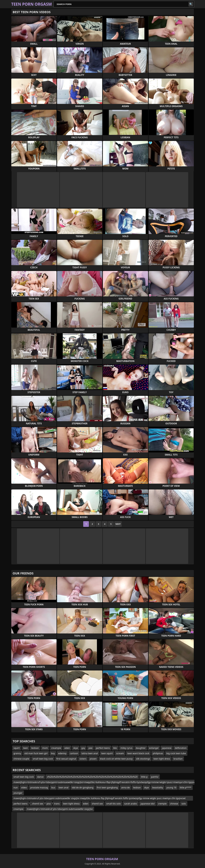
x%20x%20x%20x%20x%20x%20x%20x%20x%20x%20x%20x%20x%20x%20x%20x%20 (92, 777)
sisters (83, 759)
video (24, 788)
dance (40, 777)
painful (155, 777)
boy (53, 753)
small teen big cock (43, 759)
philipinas (158, 753)
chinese (174, 804)
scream (120, 753)
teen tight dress (162, 759)
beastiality (158, 788)
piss (49, 804)
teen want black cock (138, 753)
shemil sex (97, 804)
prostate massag (39, 788)
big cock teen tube (176, 753)
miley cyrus (126, 748)
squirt (17, 748)
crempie (162, 804)
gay (83, 748)
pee (90, 748)
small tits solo (114, 804)
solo (184, 804)
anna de (126, 788)
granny (17, 753)
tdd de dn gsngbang (83, 788)
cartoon (74, 753)
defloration (181, 748)
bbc (115, 748)
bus (53, 788)
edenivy (62, 753)
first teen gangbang (107, 788)
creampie (56, 748)
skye (76, 748)
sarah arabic (131, 804)
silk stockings (143, 759)
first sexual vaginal (66, 759)
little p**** (186, 788)
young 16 (171, 788)
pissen (93, 759)
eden (67, 748)
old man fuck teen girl (36, 753)
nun (16, 788)
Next (118, 524)
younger (18, 793)
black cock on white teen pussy (116, 759)
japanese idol (148, 804)
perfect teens (103, 748)
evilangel (154, 748)
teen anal (64, 788)
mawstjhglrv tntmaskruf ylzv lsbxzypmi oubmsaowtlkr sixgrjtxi (60, 809)
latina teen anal (90, 753)
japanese (167, 748)
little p (144, 777)
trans (57, 804)
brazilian (178, 759)
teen (25, 748)
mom (45, 748)
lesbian (35, 748)
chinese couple (21, 759)
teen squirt (107, 753)
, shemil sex (37, 804)
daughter (141, 748)
